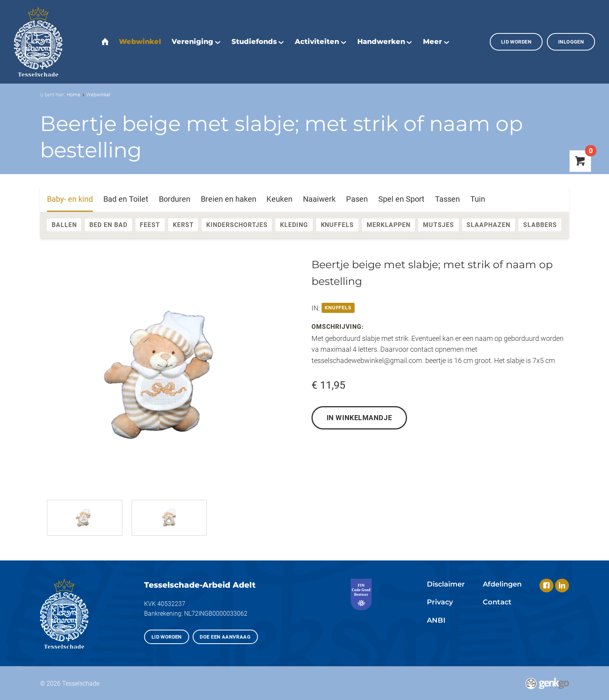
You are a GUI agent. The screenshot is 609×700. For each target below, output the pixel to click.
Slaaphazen (488, 225)
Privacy (440, 602)
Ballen (64, 225)
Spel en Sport (401, 199)
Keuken (279, 199)
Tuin (478, 199)
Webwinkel (98, 95)
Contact (497, 602)
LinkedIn (562, 586)
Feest (150, 225)
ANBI (436, 620)
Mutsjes (438, 225)
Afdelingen (502, 584)
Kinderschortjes (237, 225)
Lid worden (516, 42)
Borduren (175, 199)
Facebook (546, 586)
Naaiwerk (319, 199)
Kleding (294, 225)
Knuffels (338, 225)
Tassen (447, 199)
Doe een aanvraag (225, 637)
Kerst (183, 225)
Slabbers (540, 225)
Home (74, 95)
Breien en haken (229, 199)
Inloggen (571, 42)
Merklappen (389, 225)
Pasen (357, 199)
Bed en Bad (108, 225)
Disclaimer (446, 584)
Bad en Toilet (126, 199)
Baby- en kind (70, 199)
